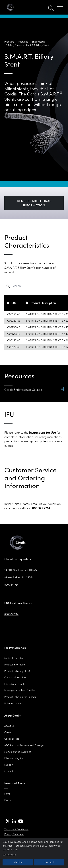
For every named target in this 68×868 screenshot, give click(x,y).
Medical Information (15, 665)
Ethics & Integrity (14, 758)
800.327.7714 (11, 585)
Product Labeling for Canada (20, 697)
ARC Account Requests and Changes (24, 745)
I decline (18, 862)
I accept (49, 862)
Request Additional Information (34, 203)
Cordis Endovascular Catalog (34, 390)
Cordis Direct (12, 739)
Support (9, 765)
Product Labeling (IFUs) (17, 671)
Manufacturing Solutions (18, 752)
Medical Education (14, 658)
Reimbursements (14, 704)
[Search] (34, 286)
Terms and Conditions (16, 830)
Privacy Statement (14, 834)
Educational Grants (15, 684)
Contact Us (10, 771)
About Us (9, 726)
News (7, 794)
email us (36, 504)
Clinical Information (15, 678)
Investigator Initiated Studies (20, 690)
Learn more (9, 855)
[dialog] (34, 853)
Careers (9, 732)
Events (8, 800)
